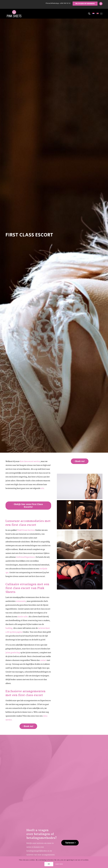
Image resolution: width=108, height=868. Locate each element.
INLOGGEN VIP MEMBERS (85, 4)
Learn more (59, 864)
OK (49, 864)
